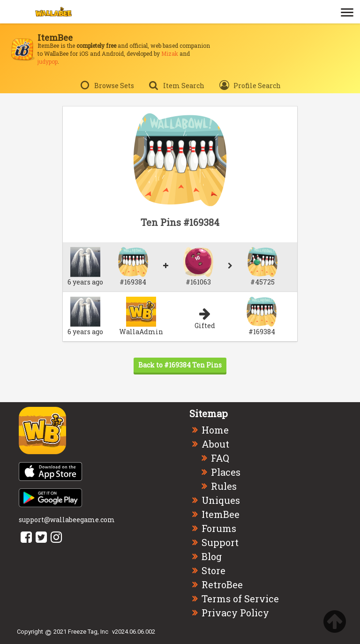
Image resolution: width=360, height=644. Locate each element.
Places (226, 472)
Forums (219, 528)
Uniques (221, 500)
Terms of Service (240, 599)
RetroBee (222, 584)
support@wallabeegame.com (67, 520)
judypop (48, 61)
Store (214, 570)
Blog (212, 556)
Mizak (170, 53)
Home (215, 430)
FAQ (220, 458)
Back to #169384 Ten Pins (180, 365)
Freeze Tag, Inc (88, 632)
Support (220, 542)
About (215, 444)
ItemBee (221, 514)
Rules (224, 486)
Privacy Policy (235, 613)
